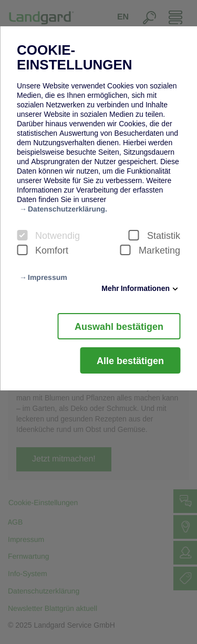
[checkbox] (22, 235)
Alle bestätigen (130, 360)
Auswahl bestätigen (119, 326)
